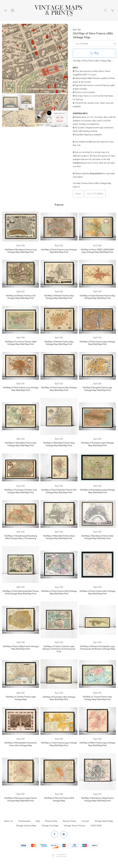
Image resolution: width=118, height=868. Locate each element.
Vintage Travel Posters (75, 825)
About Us (9, 821)
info (90, 142)
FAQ (38, 821)
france (78, 194)
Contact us (78, 163)
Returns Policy (70, 821)
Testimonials (24, 821)
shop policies (96, 173)
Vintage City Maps (50, 825)
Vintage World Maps (104, 821)
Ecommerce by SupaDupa (61, 855)
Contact (85, 821)
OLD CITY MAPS (95, 194)
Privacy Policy (51, 821)
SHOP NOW (96, 825)
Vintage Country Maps (26, 825)
